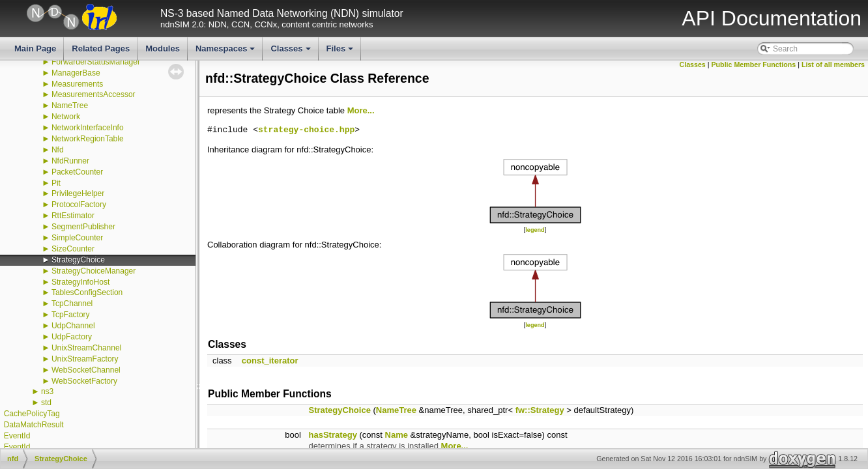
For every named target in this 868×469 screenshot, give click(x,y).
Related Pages (101, 49)
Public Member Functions (754, 64)
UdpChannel (73, 326)
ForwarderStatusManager (96, 62)
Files (341, 52)
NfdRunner (70, 161)
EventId (17, 436)
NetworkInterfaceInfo (88, 128)
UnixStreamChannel (86, 348)
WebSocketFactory (84, 381)
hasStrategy (333, 435)
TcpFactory (71, 315)
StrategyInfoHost (80, 282)
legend (535, 230)
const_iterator (270, 361)
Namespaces (226, 52)
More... (361, 110)
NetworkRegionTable (88, 139)
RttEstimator (73, 216)
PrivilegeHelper (78, 193)
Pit (56, 183)
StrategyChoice (78, 260)
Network (66, 117)
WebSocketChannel (86, 370)
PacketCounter (77, 172)
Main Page (35, 49)
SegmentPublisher (83, 227)
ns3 (47, 391)
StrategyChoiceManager (94, 271)
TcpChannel (72, 304)
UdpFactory (72, 337)
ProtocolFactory (79, 205)
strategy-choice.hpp (306, 130)
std (46, 403)
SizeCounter (73, 249)
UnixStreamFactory (85, 359)
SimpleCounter (77, 238)
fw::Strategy (540, 410)
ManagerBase (76, 73)
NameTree (70, 106)
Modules (163, 49)
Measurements (77, 84)
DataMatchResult (34, 425)
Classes (291, 52)
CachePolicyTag (32, 414)
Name (397, 435)
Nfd (58, 150)
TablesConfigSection (87, 292)
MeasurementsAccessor (94, 94)
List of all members (833, 64)
